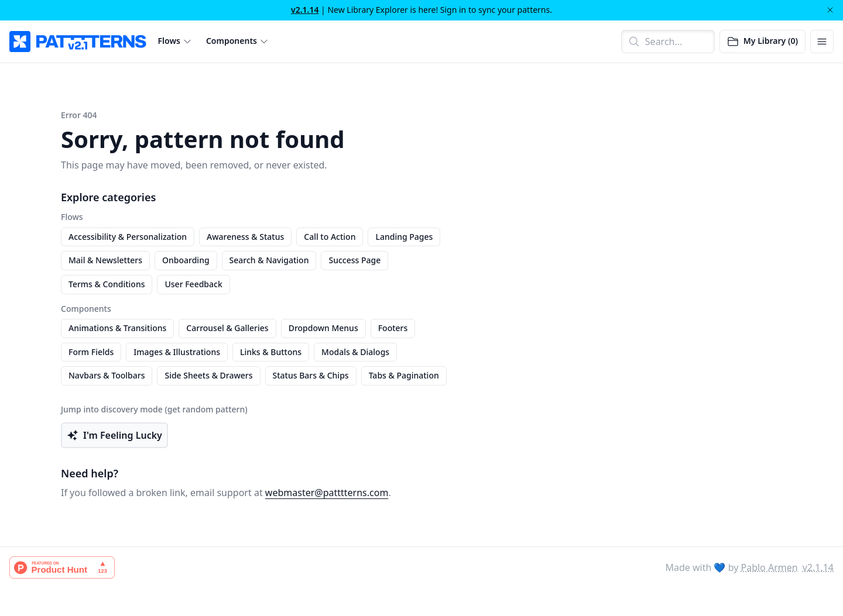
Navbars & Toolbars (107, 375)
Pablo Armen (770, 567)
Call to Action (330, 237)
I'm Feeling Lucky (114, 435)
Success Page (354, 260)
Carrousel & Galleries (227, 328)
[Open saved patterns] (763, 42)
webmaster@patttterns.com (327, 493)
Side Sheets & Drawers (208, 375)
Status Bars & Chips (311, 375)
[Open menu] (822, 42)
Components (232, 41)
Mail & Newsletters (105, 260)
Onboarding (186, 260)
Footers (393, 328)
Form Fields (91, 352)
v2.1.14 (305, 10)
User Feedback (193, 284)
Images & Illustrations (177, 352)
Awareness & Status (245, 237)
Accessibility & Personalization (128, 237)
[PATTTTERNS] (78, 42)
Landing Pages (404, 237)
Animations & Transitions (117, 328)
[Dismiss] (830, 10)
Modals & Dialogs (355, 352)
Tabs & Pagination (404, 375)
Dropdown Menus (323, 328)
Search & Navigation (269, 260)
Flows (169, 41)
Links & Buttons (271, 352)
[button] (175, 41)
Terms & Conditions (107, 284)
